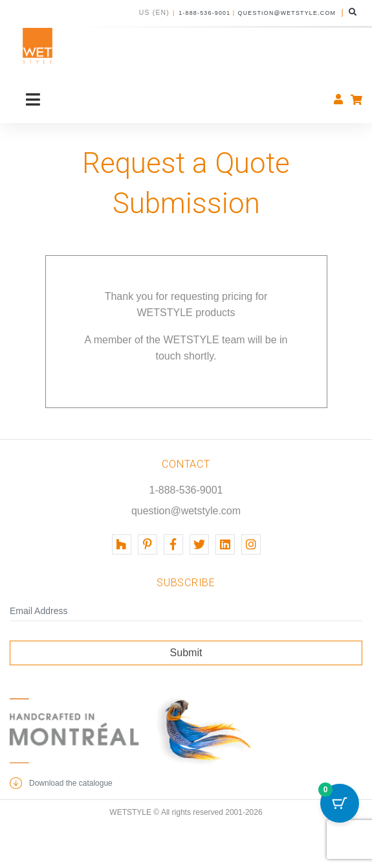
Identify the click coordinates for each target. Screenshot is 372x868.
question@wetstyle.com (287, 13)
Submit (186, 653)
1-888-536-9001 (204, 13)
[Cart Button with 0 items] (340, 803)
